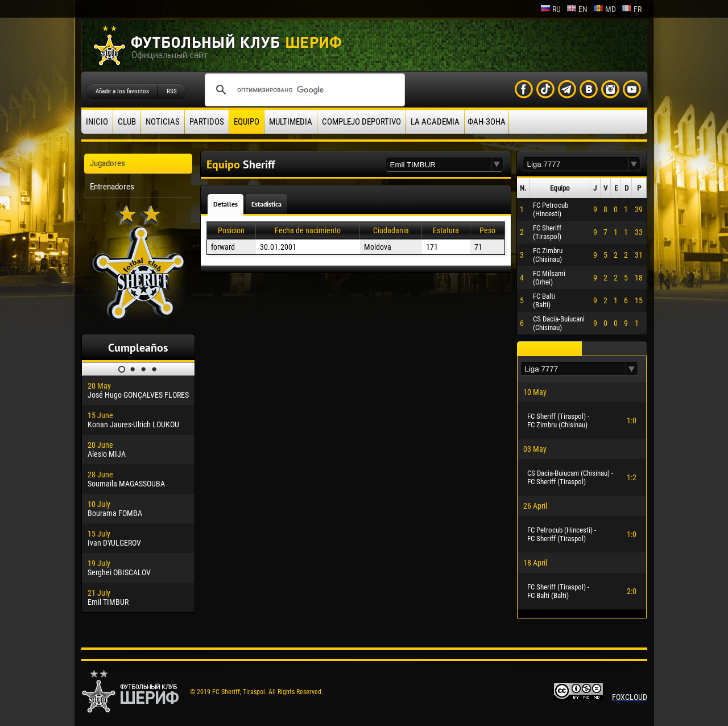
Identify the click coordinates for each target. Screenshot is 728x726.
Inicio (97, 122)
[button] (497, 165)
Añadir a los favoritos (122, 91)
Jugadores (107, 163)
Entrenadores (112, 187)
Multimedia (291, 122)
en (577, 9)
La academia (435, 122)
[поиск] (303, 90)
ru (551, 9)
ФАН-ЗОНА (487, 122)
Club (127, 122)
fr (632, 9)
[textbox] (439, 165)
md (605, 9)
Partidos (207, 122)
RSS (172, 91)
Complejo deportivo (361, 122)
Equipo (247, 122)
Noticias (163, 122)
